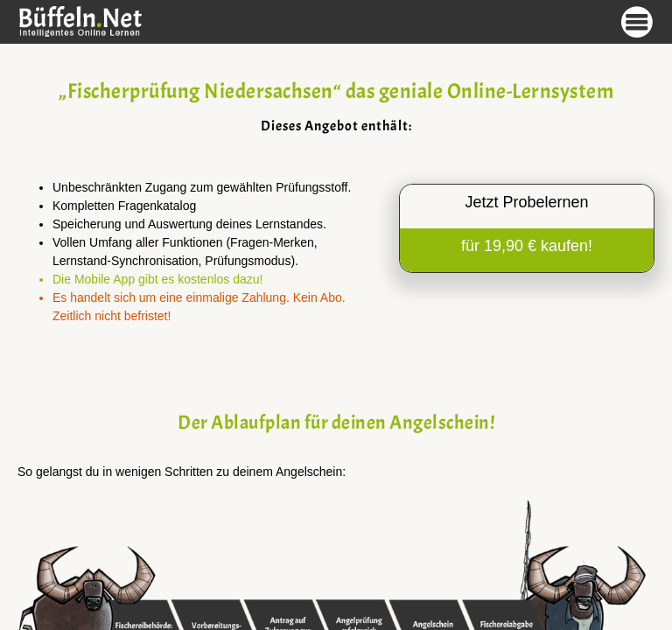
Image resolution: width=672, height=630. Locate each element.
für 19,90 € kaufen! (527, 246)
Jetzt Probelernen (526, 202)
